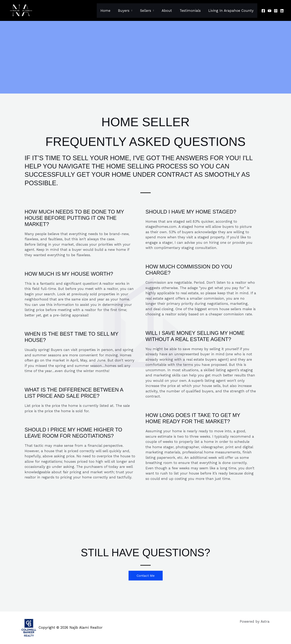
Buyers (127, 11)
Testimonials (191, 11)
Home (109, 11)
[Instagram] (276, 11)
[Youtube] (270, 11)
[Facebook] (263, 11)
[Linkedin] (282, 11)
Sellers (148, 11)
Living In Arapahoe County (231, 11)
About (168, 11)
